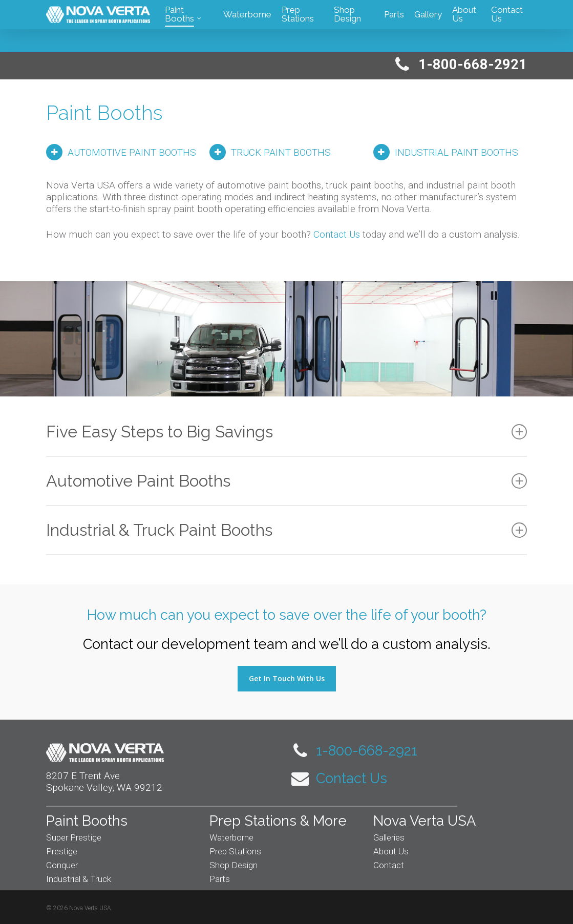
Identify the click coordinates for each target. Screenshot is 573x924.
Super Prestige (74, 837)
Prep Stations (235, 851)
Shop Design (234, 865)
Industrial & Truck (79, 879)
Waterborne (231, 837)
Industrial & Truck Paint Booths (286, 530)
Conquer (62, 865)
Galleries (389, 837)
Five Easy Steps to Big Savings (286, 432)
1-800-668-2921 (354, 750)
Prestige (62, 851)
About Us (391, 851)
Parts (220, 879)
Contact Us (337, 234)
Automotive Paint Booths (286, 481)
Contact (389, 865)
